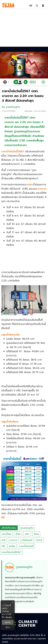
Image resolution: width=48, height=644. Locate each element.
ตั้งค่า (8, 627)
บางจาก (13, 540)
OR (3, 546)
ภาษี (3, 540)
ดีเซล (36, 534)
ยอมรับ (8, 622)
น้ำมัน (18, 534)
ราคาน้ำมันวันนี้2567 (11, 552)
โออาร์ (39, 540)
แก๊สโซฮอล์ (27, 540)
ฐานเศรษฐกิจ (27, 528)
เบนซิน (12, 546)
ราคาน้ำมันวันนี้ (26, 546)
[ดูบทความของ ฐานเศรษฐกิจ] (24, 584)
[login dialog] (43, 6)
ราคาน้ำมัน (6, 534)
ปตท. (27, 534)
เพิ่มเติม (9, 617)
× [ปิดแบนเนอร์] (13, 602)
